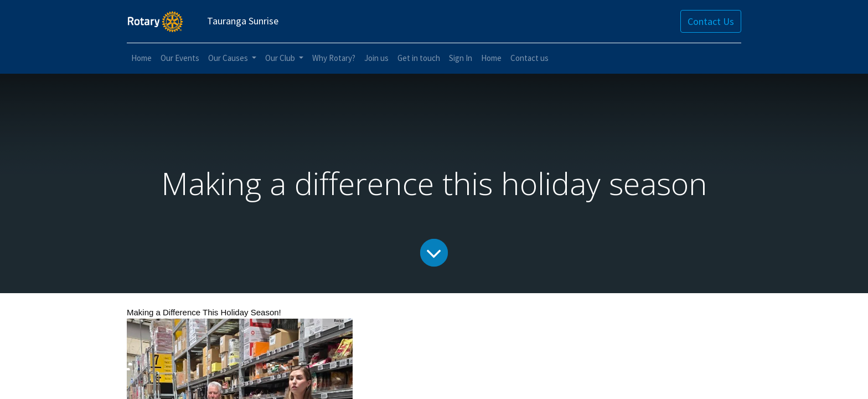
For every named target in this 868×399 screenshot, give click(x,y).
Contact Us (711, 21)
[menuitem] (141, 58)
